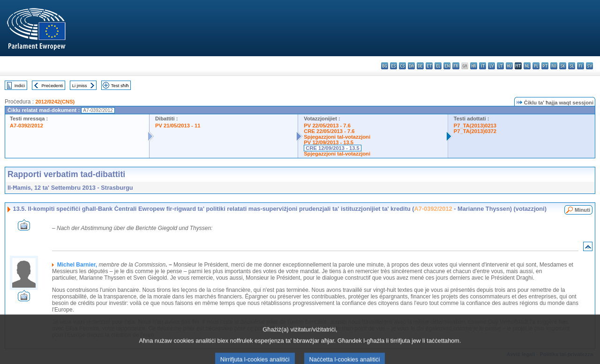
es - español (394, 66)
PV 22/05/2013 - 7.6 (327, 126)
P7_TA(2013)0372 (475, 131)
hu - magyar (509, 66)
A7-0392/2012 (26, 126)
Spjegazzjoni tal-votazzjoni (337, 137)
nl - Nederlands (527, 66)
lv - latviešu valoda (491, 66)
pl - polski (536, 66)
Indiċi (20, 85)
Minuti (582, 210)
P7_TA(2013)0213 (475, 126)
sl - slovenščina (572, 66)
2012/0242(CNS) (55, 102)
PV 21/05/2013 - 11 (178, 126)
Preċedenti (52, 85)
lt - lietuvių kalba (500, 66)
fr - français (456, 66)
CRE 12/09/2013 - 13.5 (332, 148)
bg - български (385, 66)
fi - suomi (581, 66)
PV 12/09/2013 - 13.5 (329, 142)
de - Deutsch (420, 66)
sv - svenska (589, 66)
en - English (447, 66)
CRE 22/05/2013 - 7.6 (329, 131)
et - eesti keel (429, 66)
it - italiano (483, 66)
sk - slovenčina (563, 66)
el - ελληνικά (438, 66)
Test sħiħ (120, 85)
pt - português (545, 66)
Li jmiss (80, 85)
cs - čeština (402, 66)
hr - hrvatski (474, 66)
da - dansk (411, 66)
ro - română (554, 66)
